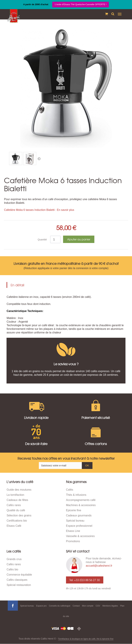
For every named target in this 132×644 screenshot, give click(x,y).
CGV (98, 606)
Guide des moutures (19, 490)
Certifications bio (17, 521)
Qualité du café (16, 510)
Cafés (70, 490)
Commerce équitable (19, 575)
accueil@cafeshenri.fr (99, 566)
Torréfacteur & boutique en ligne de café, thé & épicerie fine (86, 639)
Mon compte (88, 606)
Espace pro (41, 606)
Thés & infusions (76, 495)
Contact (76, 606)
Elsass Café (14, 526)
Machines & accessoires (81, 505)
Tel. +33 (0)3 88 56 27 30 (85, 580)
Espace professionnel (79, 526)
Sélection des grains (19, 515)
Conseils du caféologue (60, 606)
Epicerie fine (74, 510)
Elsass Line (73, 531)
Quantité (42, 240)
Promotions (73, 541)
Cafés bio (12, 569)
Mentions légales (110, 606)
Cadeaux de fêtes (17, 500)
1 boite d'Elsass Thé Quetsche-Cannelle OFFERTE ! (81, 4)
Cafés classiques (17, 580)
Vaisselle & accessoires (80, 536)
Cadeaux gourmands (79, 515)
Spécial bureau (75, 521)
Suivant (39, 159)
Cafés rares (14, 505)
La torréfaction (15, 495)
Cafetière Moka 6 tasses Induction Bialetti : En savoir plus (39, 210)
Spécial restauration (19, 585)
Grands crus (14, 559)
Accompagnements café (81, 500)
